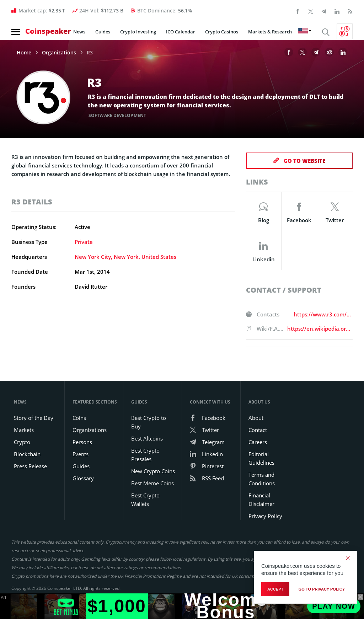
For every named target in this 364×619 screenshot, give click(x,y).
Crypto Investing (138, 32)
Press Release (30, 466)
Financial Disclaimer (261, 500)
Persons (82, 442)
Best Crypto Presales (145, 455)
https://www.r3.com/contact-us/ (323, 314)
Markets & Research (270, 32)
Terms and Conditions (262, 479)
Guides (103, 32)
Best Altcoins (147, 438)
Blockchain (27, 454)
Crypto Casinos (222, 32)
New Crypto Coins (153, 471)
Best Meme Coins (152, 483)
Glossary (83, 478)
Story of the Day (34, 418)
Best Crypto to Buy (149, 422)
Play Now (334, 606)
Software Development (117, 115)
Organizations (59, 53)
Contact (258, 430)
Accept (275, 589)
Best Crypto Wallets (145, 500)
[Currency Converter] (345, 31)
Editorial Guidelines (261, 458)
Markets (24, 430)
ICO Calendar (181, 32)
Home (24, 53)
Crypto (22, 442)
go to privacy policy (322, 589)
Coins (79, 418)
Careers (258, 442)
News (79, 32)
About (256, 418)
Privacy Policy (265, 516)
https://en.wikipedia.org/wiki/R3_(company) (320, 329)
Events (81, 454)
